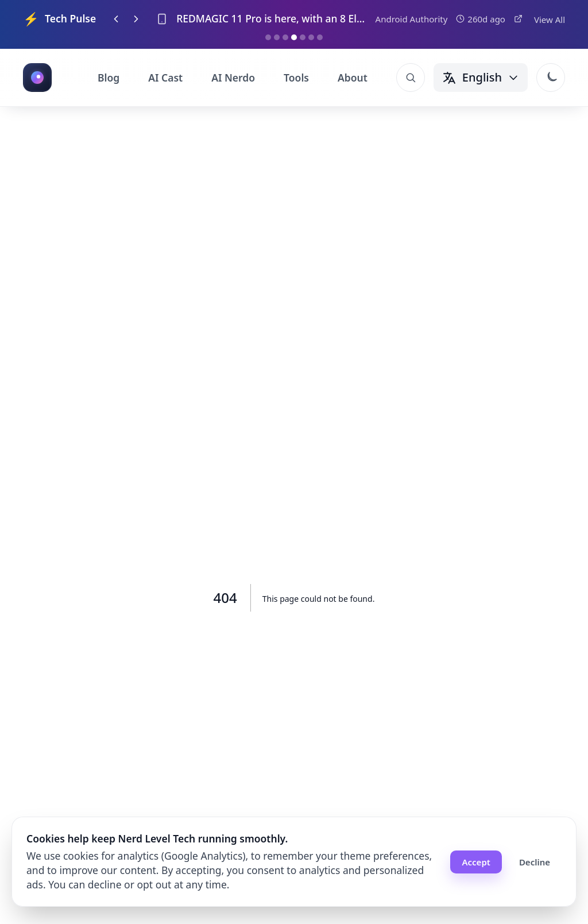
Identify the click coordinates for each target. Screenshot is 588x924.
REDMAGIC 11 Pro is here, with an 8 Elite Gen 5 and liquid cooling (271, 18)
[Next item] (136, 19)
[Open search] (411, 78)
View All (550, 20)
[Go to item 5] (303, 37)
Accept (476, 862)
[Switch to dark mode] (551, 78)
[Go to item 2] (277, 37)
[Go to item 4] (294, 37)
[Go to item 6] (311, 37)
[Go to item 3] (285, 37)
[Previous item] (116, 19)
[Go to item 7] (320, 37)
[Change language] (481, 78)
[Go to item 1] (268, 37)
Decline (535, 862)
